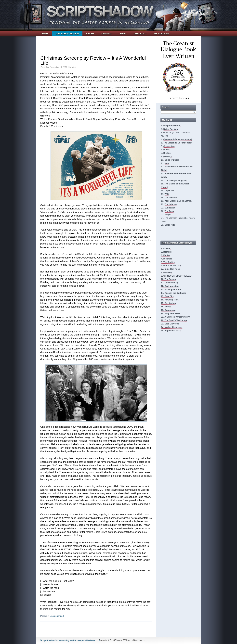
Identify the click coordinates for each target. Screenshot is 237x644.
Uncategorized (57, 616)
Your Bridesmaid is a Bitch (178, 201)
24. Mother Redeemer (172, 327)
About (90, 34)
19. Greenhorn (168, 310)
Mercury (167, 156)
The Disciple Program (176, 180)
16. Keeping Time (170, 300)
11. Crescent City (170, 283)
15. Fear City (167, 296)
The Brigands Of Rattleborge (178, 143)
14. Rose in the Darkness (174, 293)
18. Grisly (166, 307)
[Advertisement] (96, 44)
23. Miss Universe (170, 324)
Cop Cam (169, 191)
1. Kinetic (166, 248)
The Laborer (171, 204)
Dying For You (171, 129)
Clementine (169, 146)
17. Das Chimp (168, 303)
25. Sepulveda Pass (171, 330)
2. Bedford (166, 252)
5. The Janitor (168, 262)
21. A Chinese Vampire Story (175, 317)
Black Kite (170, 225)
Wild (167, 194)
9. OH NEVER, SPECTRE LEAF (177, 276)
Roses (166, 149)
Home (45, 34)
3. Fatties (166, 255)
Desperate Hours (172, 126)
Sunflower (170, 208)
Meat (167, 163)
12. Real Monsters (170, 286)
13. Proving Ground (171, 290)
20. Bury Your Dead (171, 313)
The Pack (169, 211)
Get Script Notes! (67, 34)
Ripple (168, 215)
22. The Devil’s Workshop (174, 320)
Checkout (140, 34)
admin (74, 67)
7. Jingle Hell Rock (170, 269)
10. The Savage (169, 279)
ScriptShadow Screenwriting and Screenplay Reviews (68, 640)
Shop (123, 34)
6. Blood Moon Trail (171, 265)
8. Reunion (166, 272)
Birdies (167, 153)
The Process (171, 198)
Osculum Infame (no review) (178, 139)
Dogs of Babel (172, 160)
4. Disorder (167, 259)
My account (162, 34)
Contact (107, 34)
